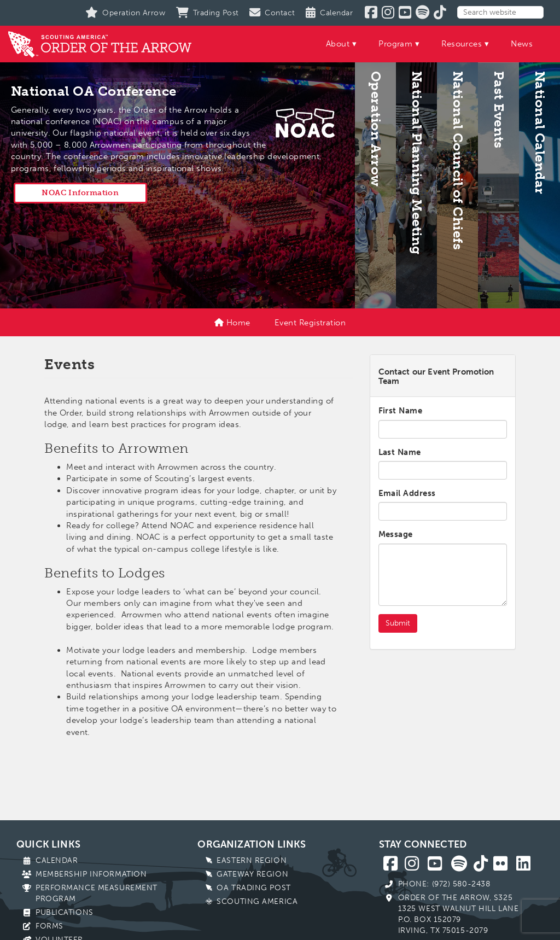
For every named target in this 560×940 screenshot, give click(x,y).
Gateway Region (252, 874)
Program (395, 44)
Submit (398, 623)
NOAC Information (80, 193)
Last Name (400, 452)
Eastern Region (252, 860)
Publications (65, 912)
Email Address (407, 493)
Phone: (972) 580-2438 (444, 884)
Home (232, 323)
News (522, 44)
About (338, 44)
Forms (49, 926)
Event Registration (310, 323)
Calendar (57, 860)
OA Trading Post (253, 888)
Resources (462, 44)
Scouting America (257, 901)
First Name (401, 411)
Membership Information (91, 874)
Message (396, 534)
